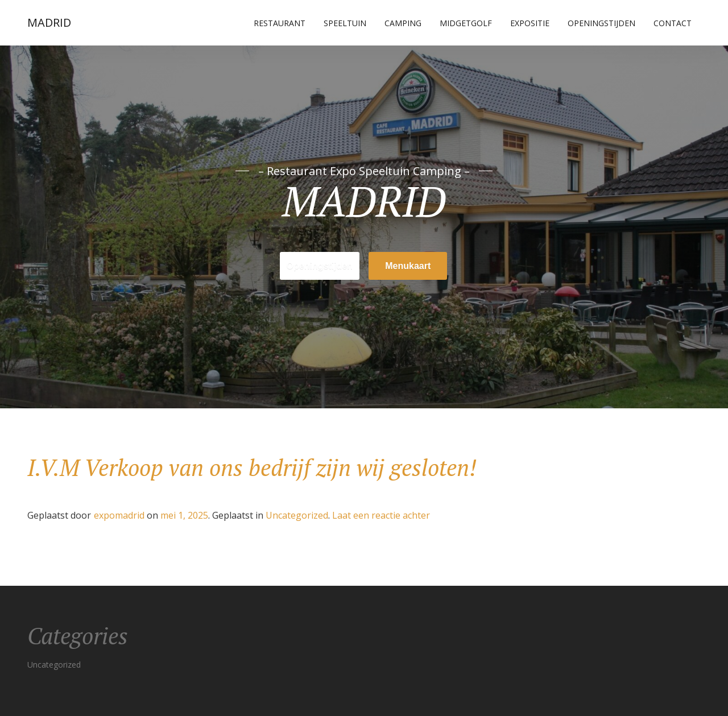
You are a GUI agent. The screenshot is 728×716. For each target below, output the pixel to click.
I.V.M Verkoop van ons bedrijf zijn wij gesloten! (252, 467)
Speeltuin (345, 23)
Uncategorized (297, 515)
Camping (403, 23)
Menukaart (408, 266)
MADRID (49, 22)
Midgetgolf (466, 23)
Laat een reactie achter (381, 515)
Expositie (530, 23)
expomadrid (119, 515)
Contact (673, 23)
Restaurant (280, 23)
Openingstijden (601, 23)
